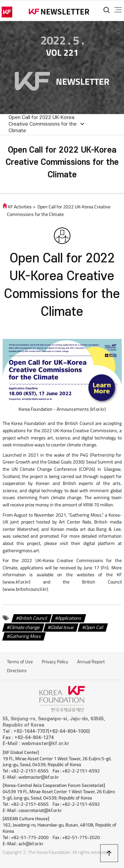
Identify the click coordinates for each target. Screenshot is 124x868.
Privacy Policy (55, 662)
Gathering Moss (25, 636)
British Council (33, 618)
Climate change (25, 627)
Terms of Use (20, 662)
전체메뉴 (118, 10)
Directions (17, 671)
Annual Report (91, 662)
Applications (70, 618)
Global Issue (62, 627)
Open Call (94, 627)
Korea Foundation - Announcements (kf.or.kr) (62, 409)
